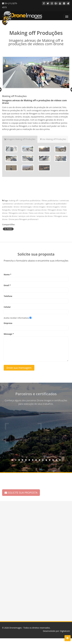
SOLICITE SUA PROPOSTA (21, 491)
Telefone (8, 296)
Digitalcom (65, 631)
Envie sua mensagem (19, 368)
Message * (9, 334)
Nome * (7, 275)
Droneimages (15, 628)
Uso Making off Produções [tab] (53, 138)
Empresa (8, 323)
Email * (7, 285)
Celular (7, 307)
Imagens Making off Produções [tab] (20, 138)
